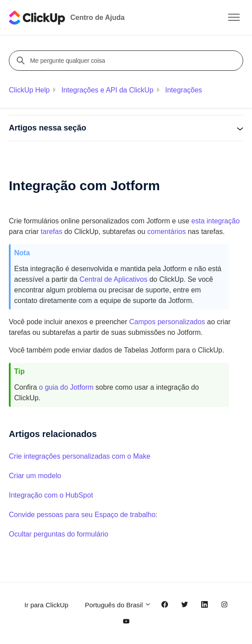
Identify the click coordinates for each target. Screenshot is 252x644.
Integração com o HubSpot (51, 495)
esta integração (216, 221)
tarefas (52, 232)
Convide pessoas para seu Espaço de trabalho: (83, 515)
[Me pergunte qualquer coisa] (127, 61)
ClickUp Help (29, 90)
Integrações (183, 90)
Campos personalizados (167, 322)
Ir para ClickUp (46, 605)
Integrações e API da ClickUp (107, 90)
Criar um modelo (35, 476)
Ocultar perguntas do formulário (59, 534)
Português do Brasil (118, 605)
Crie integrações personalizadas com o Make (80, 456)
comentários (166, 232)
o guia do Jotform (66, 387)
